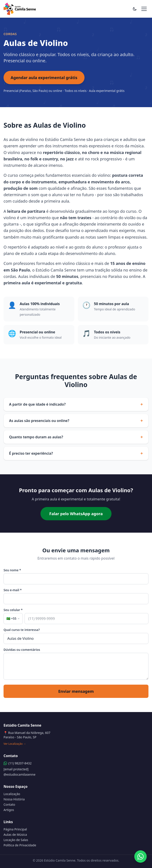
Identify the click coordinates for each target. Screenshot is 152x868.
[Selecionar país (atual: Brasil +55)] (13, 619)
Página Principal (15, 829)
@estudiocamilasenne (19, 774)
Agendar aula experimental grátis (44, 78)
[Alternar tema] (135, 9)
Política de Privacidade (20, 845)
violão (130, 218)
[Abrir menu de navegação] (144, 9)
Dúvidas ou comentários (22, 650)
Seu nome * (12, 570)
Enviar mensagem (76, 691)
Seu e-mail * (13, 590)
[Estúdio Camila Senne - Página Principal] (20, 9)
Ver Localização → (15, 744)
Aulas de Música (15, 835)
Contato (9, 804)
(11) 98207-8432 (18, 763)
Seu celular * (13, 610)
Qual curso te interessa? (22, 630)
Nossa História (14, 799)
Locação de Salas (16, 840)
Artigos (9, 810)
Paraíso (115, 276)
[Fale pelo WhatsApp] (140, 857)
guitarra (11, 224)
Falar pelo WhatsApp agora (76, 514)
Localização (12, 794)
